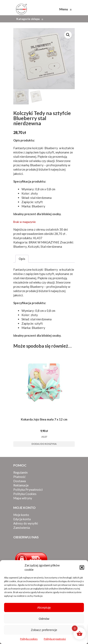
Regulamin (20, 472)
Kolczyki (34, 246)
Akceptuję (44, 607)
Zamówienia (22, 528)
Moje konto (21, 515)
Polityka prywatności (55, 639)
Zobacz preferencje (44, 630)
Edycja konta (22, 519)
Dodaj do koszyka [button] (44, 444)
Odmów (44, 619)
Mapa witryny (23, 498)
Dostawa (20, 481)
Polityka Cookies (25, 494)
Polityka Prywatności (28, 490)
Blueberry (51, 148)
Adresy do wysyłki (26, 523)
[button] (82, 567)
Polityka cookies (29, 639)
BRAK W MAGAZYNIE (44, 242)
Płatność (19, 477)
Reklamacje (21, 485)
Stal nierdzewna (51, 246)
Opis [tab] (22, 259)
